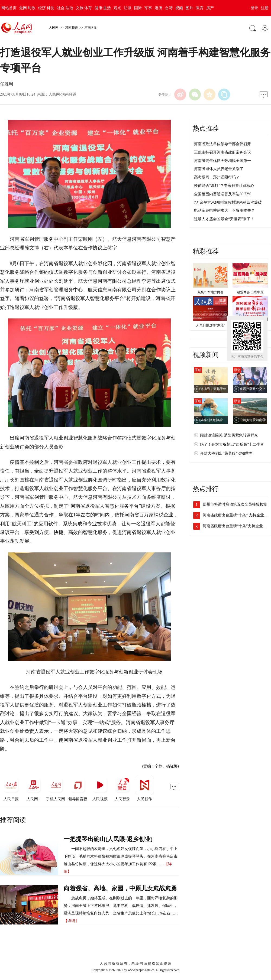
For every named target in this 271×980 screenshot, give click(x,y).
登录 (254, 8)
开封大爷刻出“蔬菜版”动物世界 (226, 453)
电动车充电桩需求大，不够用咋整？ (224, 211)
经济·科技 (46, 8)
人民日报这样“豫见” (211, 325)
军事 (148, 8)
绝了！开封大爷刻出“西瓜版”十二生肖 (232, 445)
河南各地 (91, 28)
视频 (179, 8)
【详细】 (71, 921)
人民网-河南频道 (62, 94)
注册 (265, 8)
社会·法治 (65, 8)
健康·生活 (103, 8)
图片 (189, 8)
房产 (210, 8)
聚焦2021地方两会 (211, 292)
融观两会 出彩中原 (250, 292)
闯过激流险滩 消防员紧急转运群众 (229, 435)
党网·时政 (27, 8)
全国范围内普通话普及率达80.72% (223, 194)
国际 (138, 8)
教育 (200, 8)
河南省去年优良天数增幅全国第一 (222, 161)
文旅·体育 (84, 8)
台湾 (169, 8)
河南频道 (72, 28)
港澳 (159, 8)
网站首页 (9, 8)
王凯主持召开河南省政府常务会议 (222, 152)
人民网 (54, 28)
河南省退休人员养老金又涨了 (219, 169)
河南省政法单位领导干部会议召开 (222, 144)
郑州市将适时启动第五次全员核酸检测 (235, 504)
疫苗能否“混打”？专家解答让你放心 (224, 186)
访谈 (128, 8)
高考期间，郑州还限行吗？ (217, 177)
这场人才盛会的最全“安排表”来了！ (224, 219)
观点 (117, 8)
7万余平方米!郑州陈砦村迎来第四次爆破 (228, 202)
